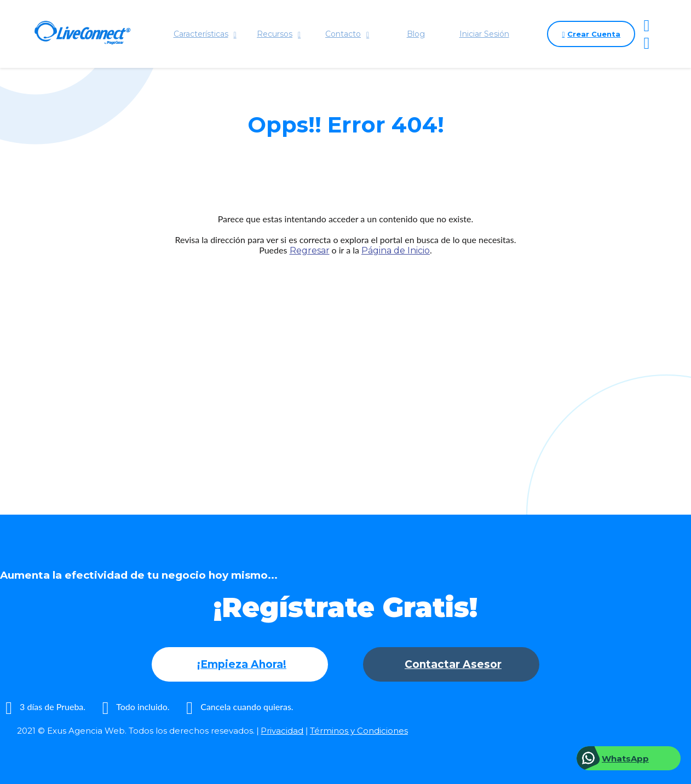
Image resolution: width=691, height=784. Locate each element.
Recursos (279, 34)
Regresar (310, 250)
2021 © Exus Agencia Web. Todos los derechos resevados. (136, 731)
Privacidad (282, 731)
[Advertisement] (345, 364)
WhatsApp (625, 759)
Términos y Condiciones (359, 731)
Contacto (347, 34)
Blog (416, 34)
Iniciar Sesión (484, 34)
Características (205, 34)
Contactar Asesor (453, 664)
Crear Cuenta (591, 34)
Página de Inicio (396, 250)
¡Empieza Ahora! (242, 664)
